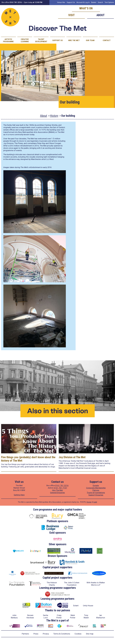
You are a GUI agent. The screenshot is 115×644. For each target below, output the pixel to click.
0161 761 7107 (60, 488)
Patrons (96, 490)
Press (36, 634)
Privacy (46, 634)
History (54, 116)
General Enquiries (57, 493)
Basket (94, 2)
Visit (71, 15)
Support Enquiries (96, 495)
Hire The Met (74, 40)
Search (100, 2)
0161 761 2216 (62, 485)
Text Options (109, 2)
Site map (90, 634)
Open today (33, 2)
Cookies (78, 634)
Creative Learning (25, 40)
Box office (12, 2)
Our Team (90, 40)
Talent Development (41, 40)
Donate (96, 485)
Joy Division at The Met (72, 457)
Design (89, 502)
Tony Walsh (86, 616)
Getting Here (19, 495)
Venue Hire (61, 2)
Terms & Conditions (62, 634)
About (101, 15)
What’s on (86, 8)
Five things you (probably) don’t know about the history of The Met (28, 459)
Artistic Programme (8, 40)
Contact (107, 40)
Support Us (71, 2)
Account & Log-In (83, 2)
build (95, 502)
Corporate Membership (96, 488)
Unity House (88, 606)
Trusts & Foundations (96, 493)
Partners (25, 634)
